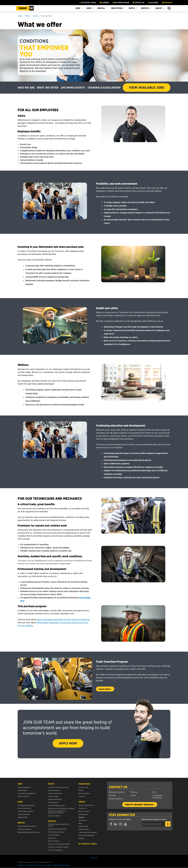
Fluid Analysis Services (56, 832)
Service (145, 8)
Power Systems (116, 799)
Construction (83, 787)
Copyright (21, 865)
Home (20, 16)
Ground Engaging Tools (56, 805)
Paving (134, 792)
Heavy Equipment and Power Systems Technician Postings (63, 619)
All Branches (83, 814)
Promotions (83, 820)
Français (168, 2)
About (159, 8)
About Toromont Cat (86, 805)
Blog (80, 823)
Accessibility (48, 865)
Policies (40, 865)
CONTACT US (138, 2)
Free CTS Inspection (55, 850)
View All (82, 796)
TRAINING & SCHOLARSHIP (104, 88)
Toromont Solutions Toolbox (58, 847)
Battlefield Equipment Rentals (29, 832)
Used (89, 8)
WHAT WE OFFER (48, 88)
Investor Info (83, 826)
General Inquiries (117, 792)
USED (20, 802)
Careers (36, 16)
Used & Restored (54, 790)
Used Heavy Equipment (26, 805)
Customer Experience (86, 835)
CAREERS (104, 2)
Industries (117, 8)
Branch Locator (84, 811)
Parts (132, 8)
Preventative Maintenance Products (61, 808)
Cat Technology (54, 835)
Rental (101, 8)
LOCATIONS (153, 2)
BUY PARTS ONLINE (121, 2)
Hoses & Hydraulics (55, 793)
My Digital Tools (88, 2)
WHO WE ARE (26, 88)
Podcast (82, 838)
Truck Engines (53, 802)
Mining (112, 795)
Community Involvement (88, 832)
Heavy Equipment (24, 787)
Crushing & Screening (158, 796)
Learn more (104, 689)
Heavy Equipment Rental (27, 826)
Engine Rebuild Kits (55, 799)
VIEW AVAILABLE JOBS (147, 87)
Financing (52, 838)
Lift (154, 792)
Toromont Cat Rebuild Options (59, 844)
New (78, 8)
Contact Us (118, 787)
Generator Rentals (24, 829)
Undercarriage (53, 796)
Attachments (23, 790)
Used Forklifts (23, 817)
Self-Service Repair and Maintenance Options (57, 812)
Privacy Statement (31, 865)
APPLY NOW (68, 743)
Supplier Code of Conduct (61, 865)
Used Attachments (25, 808)
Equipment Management (57, 829)
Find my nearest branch (139, 804)
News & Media (84, 829)
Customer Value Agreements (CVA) (59, 825)
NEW (20, 784)
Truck (133, 795)
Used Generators (24, 814)
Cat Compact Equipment (27, 793)
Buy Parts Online (54, 816)
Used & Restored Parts (26, 811)
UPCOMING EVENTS (73, 88)
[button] (169, 8)
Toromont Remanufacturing (58, 787)
